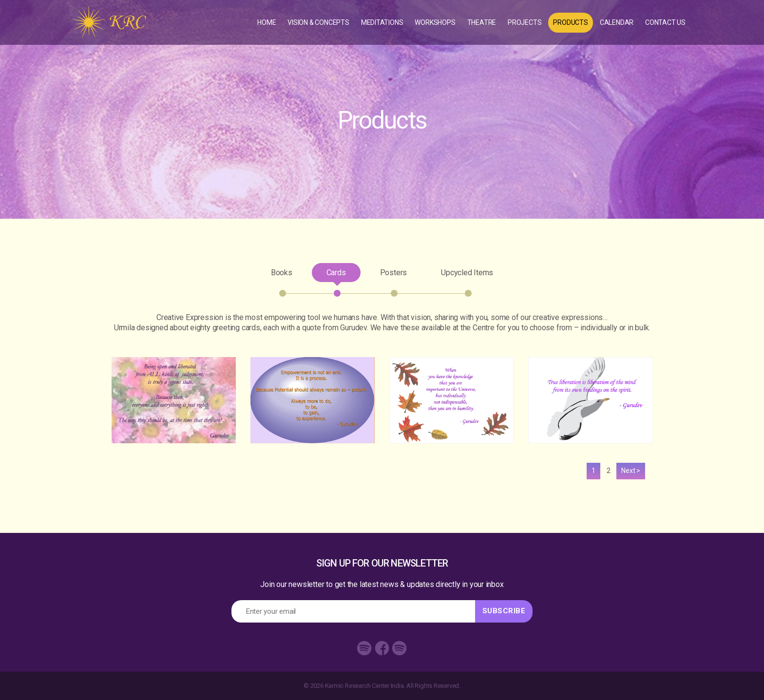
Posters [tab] (394, 275)
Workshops (435, 22)
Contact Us (665, 22)
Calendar (617, 22)
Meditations (382, 22)
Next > (631, 471)
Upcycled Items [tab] (460, 275)
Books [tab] (289, 275)
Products (570, 22)
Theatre (482, 22)
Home (267, 22)
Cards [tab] (336, 275)
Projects (525, 22)
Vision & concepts (318, 22)
